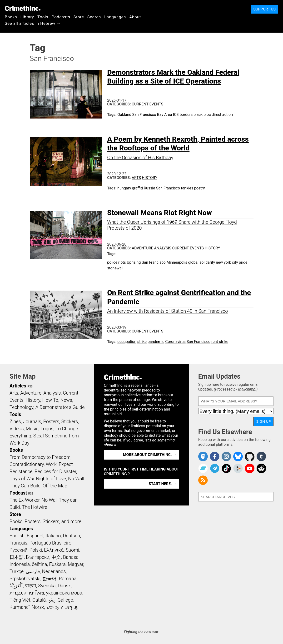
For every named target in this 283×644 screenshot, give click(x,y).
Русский (18, 550)
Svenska (47, 586)
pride (243, 262)
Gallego (65, 600)
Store (79, 17)
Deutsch (71, 536)
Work (51, 464)
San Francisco (144, 115)
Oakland (124, 115)
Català (39, 600)
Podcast (18, 493)
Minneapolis (177, 262)
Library (27, 17)
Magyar (76, 564)
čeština (39, 564)
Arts (137, 178)
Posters (51, 421)
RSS (30, 386)
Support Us (265, 9)
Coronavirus (175, 342)
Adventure (143, 248)
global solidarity (202, 262)
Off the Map (55, 486)
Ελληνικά (54, 550)
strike (142, 342)
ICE (176, 115)
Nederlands (54, 571)
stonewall (115, 268)
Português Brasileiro (50, 543)
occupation (127, 342)
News (66, 400)
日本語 (17, 557)
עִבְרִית (16, 593)
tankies (187, 188)
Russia (149, 188)
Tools (43, 17)
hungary (124, 188)
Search (94, 17)
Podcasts (61, 17)
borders (186, 115)
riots (122, 262)
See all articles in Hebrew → (33, 23)
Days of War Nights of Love (38, 479)
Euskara (57, 564)
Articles (18, 386)
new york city (227, 262)
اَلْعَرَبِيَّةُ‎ (16, 586)
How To (50, 400)
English (17, 536)
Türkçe (17, 571)
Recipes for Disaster (55, 471)
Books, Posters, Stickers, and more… (47, 521)
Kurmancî (20, 607)
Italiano (53, 536)
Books (11, 17)
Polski (36, 550)
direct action (222, 115)
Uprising (134, 262)
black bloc (202, 115)
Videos (17, 429)
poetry (200, 188)
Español (35, 536)
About (135, 17)
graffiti (138, 188)
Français (18, 543)
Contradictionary (27, 464)
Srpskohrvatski (25, 579)
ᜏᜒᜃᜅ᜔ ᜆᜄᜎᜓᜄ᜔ (62, 607)
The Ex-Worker (25, 500)
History (150, 178)
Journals (32, 421)
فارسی (33, 571)
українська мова (64, 593)
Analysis (163, 248)
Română (68, 579)
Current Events (148, 104)
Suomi (72, 550)
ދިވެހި (52, 600)
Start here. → (163, 484)
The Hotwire (35, 507)
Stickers (70, 421)
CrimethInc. (23, 8)
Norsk (38, 607)
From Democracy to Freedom (40, 457)
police (112, 262)
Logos (47, 429)
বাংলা (31, 586)
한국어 (50, 579)
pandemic (156, 342)
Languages (115, 17)
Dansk (64, 586)
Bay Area (165, 115)
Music (32, 429)
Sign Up (263, 421)
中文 (56, 557)
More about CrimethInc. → (150, 455)
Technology (21, 407)
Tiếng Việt (20, 600)
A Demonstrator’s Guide (60, 407)
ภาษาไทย (34, 593)
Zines (15, 421)
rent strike (220, 342)
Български (38, 557)
